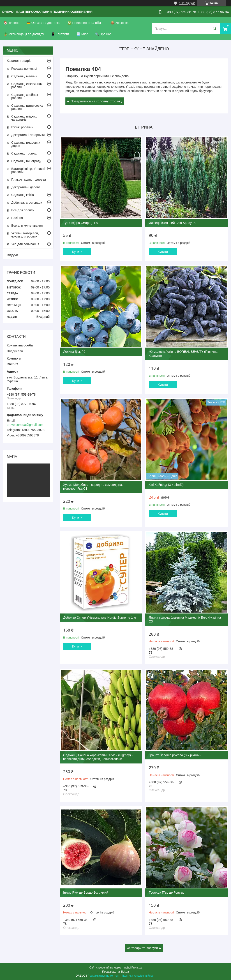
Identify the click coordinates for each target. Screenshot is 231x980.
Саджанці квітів (23, 195)
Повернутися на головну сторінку (96, 101)
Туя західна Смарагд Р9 (81, 223)
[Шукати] (214, 29)
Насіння (17, 218)
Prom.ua (137, 968)
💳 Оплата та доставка (44, 23)
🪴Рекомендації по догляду (24, 34)
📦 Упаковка (120, 23)
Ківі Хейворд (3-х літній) (166, 485)
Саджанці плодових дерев (26, 144)
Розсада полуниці (24, 69)
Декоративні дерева (26, 187)
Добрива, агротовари (27, 203)
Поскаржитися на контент (104, 976)
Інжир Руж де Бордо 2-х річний (86, 892)
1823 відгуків (187, 3)
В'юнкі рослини (22, 127)
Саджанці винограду (26, 161)
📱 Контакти (60, 34)
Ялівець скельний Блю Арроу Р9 (172, 223)
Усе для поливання (25, 244)
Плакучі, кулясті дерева (29, 180)
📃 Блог (82, 34)
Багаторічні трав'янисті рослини (28, 170)
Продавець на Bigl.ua (115, 972)
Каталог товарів (19, 61)
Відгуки (12, 255)
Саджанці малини (24, 76)
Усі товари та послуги (142, 948)
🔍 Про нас (103, 34)
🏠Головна (12, 23)
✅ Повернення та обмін (85, 23)
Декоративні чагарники (28, 135)
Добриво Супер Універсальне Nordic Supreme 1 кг (100, 618)
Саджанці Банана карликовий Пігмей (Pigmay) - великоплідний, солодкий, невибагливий (98, 757)
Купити (77, 252)
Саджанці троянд (24, 153)
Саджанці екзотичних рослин (27, 85)
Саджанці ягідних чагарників (24, 118)
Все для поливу (23, 210)
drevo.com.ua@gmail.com (25, 425)
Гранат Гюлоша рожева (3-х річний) (175, 755)
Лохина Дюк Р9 (74, 352)
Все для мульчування (27, 226)
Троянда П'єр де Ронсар (166, 892)
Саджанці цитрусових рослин (27, 107)
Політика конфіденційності (139, 976)
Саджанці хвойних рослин (25, 96)
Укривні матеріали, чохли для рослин (25, 235)
